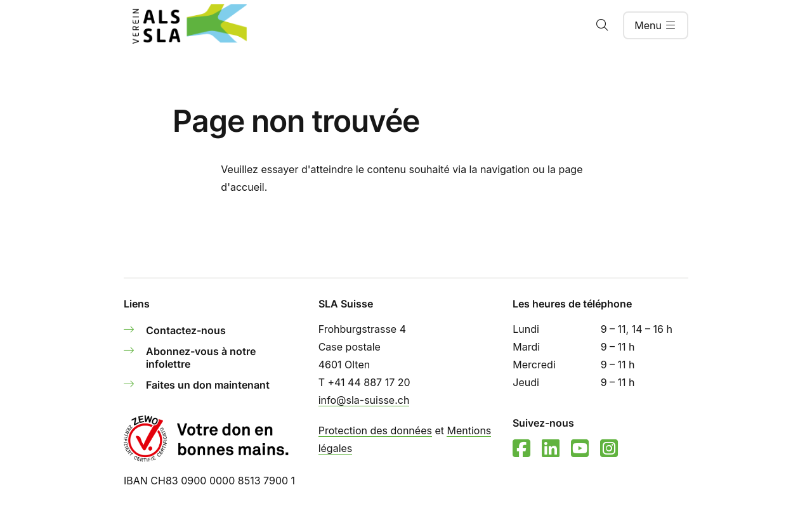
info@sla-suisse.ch (364, 400)
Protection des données (375, 430)
